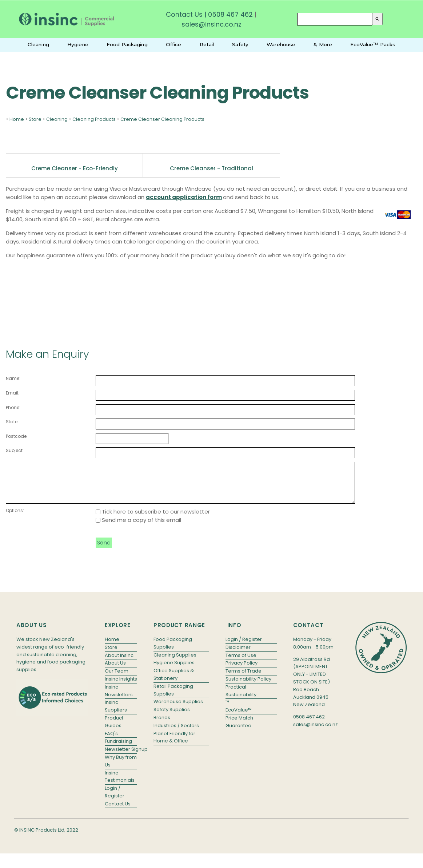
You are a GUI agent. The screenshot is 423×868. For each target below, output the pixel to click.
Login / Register (115, 800)
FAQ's (111, 741)
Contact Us (184, 14)
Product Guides (114, 729)
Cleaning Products (94, 119)
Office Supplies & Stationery (174, 682)
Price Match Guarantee (239, 729)
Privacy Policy (242, 671)
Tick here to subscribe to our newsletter (153, 519)
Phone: (13, 407)
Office (174, 44)
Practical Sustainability (241, 698)
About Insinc (119, 663)
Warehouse (281, 44)
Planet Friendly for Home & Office (174, 745)
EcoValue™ (239, 718)
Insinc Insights (121, 687)
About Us (115, 671)
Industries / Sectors (176, 733)
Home (17, 119)
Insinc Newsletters (119, 698)
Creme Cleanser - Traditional (211, 168)
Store (35, 119)
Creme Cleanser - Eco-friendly (75, 168)
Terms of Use (241, 663)
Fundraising (118, 749)
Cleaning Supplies (175, 663)
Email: (13, 393)
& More (323, 44)
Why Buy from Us (121, 769)
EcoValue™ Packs (373, 44)
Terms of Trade (244, 679)
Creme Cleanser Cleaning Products (162, 119)
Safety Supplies (172, 717)
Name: (13, 378)
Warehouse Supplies (178, 709)
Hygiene (78, 44)
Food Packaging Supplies (173, 651)
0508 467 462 (230, 14)
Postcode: (17, 436)
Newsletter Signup (121, 757)
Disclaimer (238, 655)
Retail (207, 44)
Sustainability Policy (248, 687)
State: (12, 422)
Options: (15, 518)
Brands (162, 725)
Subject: (15, 450)
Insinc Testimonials (120, 784)
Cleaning (38, 44)
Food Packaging (127, 44)
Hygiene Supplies (174, 670)
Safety (240, 44)
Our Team (117, 679)
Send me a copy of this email (138, 528)
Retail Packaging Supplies (173, 698)
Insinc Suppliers (116, 714)
